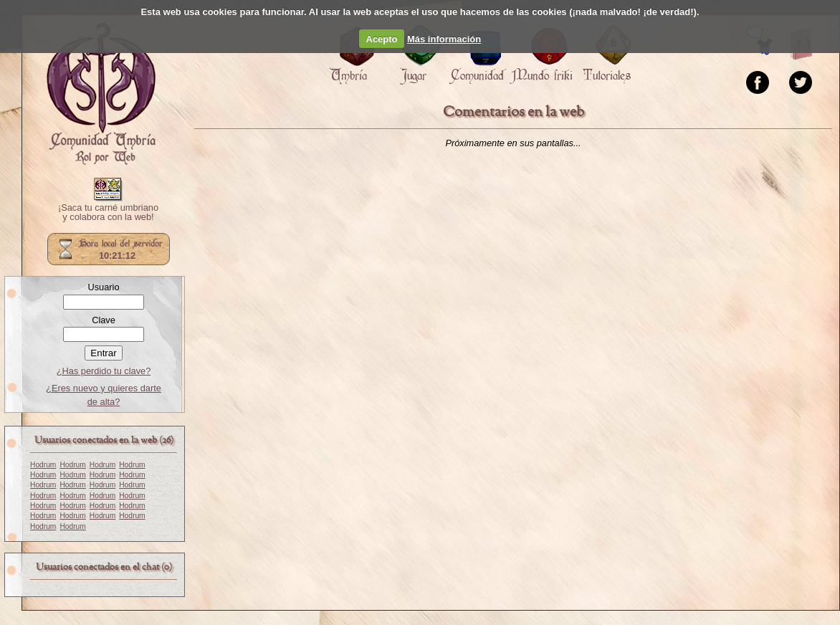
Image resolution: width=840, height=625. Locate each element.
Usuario (103, 287)
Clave (104, 320)
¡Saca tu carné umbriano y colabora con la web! (108, 213)
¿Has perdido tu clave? (104, 371)
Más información (444, 39)
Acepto (382, 39)
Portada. (101, 94)
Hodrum (43, 465)
